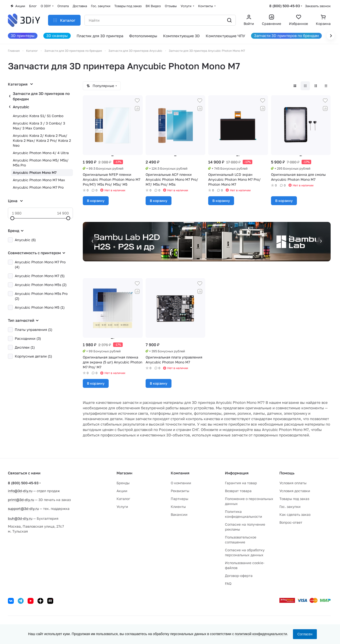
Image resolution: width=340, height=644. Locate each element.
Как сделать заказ (295, 514)
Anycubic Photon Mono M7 (35, 172)
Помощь (287, 473)
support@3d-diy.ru (23, 509)
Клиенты (178, 507)
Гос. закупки (290, 507)
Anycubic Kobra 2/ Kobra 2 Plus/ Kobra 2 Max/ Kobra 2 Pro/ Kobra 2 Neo (42, 140)
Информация (237, 473)
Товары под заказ (294, 499)
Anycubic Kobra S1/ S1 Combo (38, 116)
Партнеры (179, 499)
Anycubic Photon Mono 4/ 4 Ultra (41, 153)
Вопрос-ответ (291, 522)
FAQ (228, 583)
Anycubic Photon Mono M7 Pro (38, 187)
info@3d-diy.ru (20, 491)
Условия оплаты (293, 483)
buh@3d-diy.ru (20, 518)
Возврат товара (238, 491)
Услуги (122, 507)
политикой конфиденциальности (261, 634)
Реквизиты (180, 491)
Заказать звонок (318, 6)
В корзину (96, 201)
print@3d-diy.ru (21, 500)
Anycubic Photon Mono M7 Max (39, 180)
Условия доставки (295, 491)
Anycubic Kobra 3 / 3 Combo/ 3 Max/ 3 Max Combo (39, 126)
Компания (180, 473)
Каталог (123, 499)
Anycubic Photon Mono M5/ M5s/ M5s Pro (41, 163)
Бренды (123, 483)
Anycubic (21, 107)
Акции (122, 491)
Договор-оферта (239, 576)
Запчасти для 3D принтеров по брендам (41, 96)
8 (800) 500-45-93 (285, 6)
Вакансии (179, 514)
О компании (181, 483)
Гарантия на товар (241, 483)
